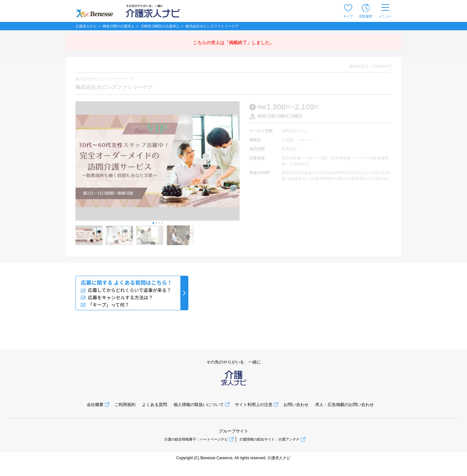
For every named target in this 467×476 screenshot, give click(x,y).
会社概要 (95, 405)
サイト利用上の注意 (254, 405)
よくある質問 (154, 405)
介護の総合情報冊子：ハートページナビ (196, 439)
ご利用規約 (125, 405)
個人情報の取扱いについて (199, 405)
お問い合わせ (296, 405)
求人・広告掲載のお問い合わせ (344, 405)
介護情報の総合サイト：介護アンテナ (269, 439)
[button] (153, 223)
